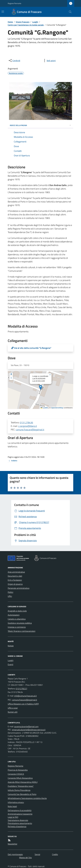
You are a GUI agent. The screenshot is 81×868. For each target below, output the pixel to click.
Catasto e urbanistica (17, 619)
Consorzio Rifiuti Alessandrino (20, 778)
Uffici (10, 596)
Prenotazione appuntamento (20, 823)
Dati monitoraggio (15, 854)
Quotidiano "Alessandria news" (21, 786)
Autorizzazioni (14, 615)
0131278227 (21, 689)
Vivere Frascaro (23, 22)
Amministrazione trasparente (20, 814)
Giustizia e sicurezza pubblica (20, 623)
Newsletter (13, 844)
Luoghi (35, 22)
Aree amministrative (16, 572)
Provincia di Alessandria (18, 770)
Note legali (12, 806)
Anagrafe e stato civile (17, 611)
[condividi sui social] (14, 61)
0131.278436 (26, 423)
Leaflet (44, 408)
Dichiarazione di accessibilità (20, 810)
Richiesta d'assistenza (17, 826)
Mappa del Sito (25, 858)
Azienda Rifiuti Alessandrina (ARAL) (23, 782)
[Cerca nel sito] (69, 12)
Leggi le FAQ (13, 817)
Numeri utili (13, 712)
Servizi (37, 854)
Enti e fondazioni (15, 580)
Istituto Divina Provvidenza (19, 790)
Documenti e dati (15, 576)
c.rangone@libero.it (27, 426)
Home (10, 22)
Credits (55, 854)
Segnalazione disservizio (18, 820)
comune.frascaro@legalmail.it (30, 430)
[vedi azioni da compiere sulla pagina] (49, 61)
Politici (10, 592)
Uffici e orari (13, 708)
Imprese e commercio (17, 627)
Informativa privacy (16, 802)
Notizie (11, 646)
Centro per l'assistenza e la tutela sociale (26, 25)
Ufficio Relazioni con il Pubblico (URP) (23, 704)
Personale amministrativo (19, 588)
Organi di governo (15, 584)
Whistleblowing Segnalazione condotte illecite (27, 798)
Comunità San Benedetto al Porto (22, 794)
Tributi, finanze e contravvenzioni (22, 631)
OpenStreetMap (57, 408)
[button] (41, 387)
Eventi (10, 664)
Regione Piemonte (14, 3)
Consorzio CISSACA (16, 774)
